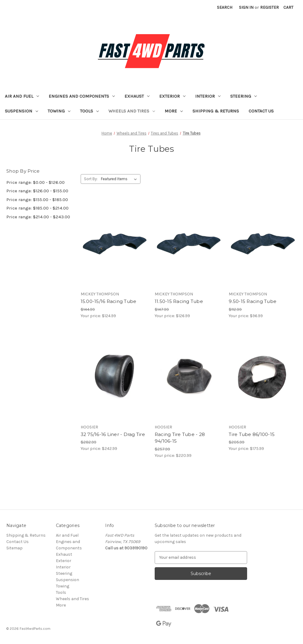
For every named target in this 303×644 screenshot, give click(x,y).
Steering (243, 96)
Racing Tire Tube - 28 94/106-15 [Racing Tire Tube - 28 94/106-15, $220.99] (180, 438)
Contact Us (261, 111)
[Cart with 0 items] (288, 7)
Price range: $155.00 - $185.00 (37, 200)
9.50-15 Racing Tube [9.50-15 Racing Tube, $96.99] (253, 301)
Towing (59, 111)
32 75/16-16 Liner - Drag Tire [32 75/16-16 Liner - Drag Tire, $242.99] (113, 434)
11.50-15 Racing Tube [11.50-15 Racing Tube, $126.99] (179, 301)
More (174, 111)
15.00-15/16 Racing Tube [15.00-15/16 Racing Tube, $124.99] (109, 301)
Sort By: (91, 179)
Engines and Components (82, 96)
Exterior (172, 96)
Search (225, 7)
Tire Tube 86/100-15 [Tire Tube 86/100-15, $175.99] (252, 434)
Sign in (246, 7)
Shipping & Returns (216, 111)
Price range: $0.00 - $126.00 (35, 182)
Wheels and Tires (132, 111)
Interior (208, 96)
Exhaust (137, 96)
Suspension (21, 111)
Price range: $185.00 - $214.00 (37, 208)
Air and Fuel (22, 96)
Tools (89, 111)
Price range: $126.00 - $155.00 (37, 191)
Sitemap (15, 548)
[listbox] (120, 179)
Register (269, 7)
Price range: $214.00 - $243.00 (38, 217)
